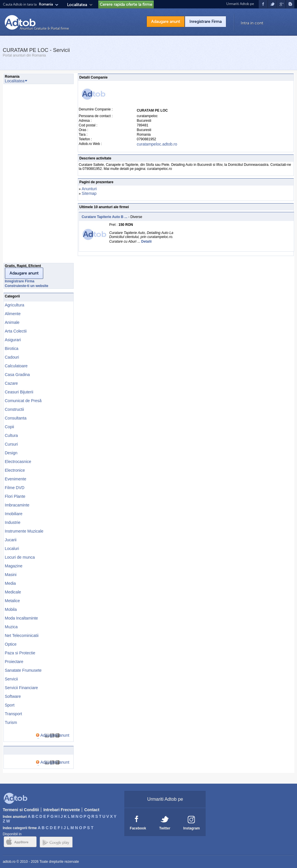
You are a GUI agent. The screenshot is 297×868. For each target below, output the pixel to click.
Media (10, 583)
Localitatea (77, 5)
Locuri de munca (20, 557)
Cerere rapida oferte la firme (126, 4)
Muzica (11, 627)
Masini (11, 575)
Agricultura (15, 305)
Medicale (13, 592)
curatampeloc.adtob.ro (157, 144)
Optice (11, 644)
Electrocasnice (18, 462)
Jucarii (11, 540)
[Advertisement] (27, 175)
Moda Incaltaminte (21, 618)
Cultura (11, 435)
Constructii (15, 409)
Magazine (14, 566)
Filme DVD (15, 488)
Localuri (12, 549)
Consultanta (16, 418)
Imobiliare (14, 514)
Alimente (13, 314)
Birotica (12, 348)
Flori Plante (15, 496)
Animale (12, 322)
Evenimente (16, 479)
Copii (10, 427)
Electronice (15, 470)
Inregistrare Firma (205, 22)
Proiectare (14, 662)
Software (13, 696)
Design (11, 453)
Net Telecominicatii (22, 635)
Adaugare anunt (166, 22)
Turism (11, 722)
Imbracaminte (17, 505)
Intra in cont (252, 23)
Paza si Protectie (20, 653)
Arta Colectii (16, 331)
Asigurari (13, 340)
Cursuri (11, 444)
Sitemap (89, 193)
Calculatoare (16, 366)
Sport (10, 705)
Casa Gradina (17, 375)
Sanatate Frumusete (23, 670)
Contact (92, 810)
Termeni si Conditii (21, 810)
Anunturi (89, 189)
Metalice (12, 601)
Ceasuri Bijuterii (19, 392)
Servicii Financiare (21, 688)
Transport (13, 714)
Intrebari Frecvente (61, 810)
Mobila (11, 609)
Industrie (13, 522)
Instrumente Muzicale (24, 531)
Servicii (11, 679)
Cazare (11, 383)
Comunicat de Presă (23, 401)
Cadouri (12, 357)
